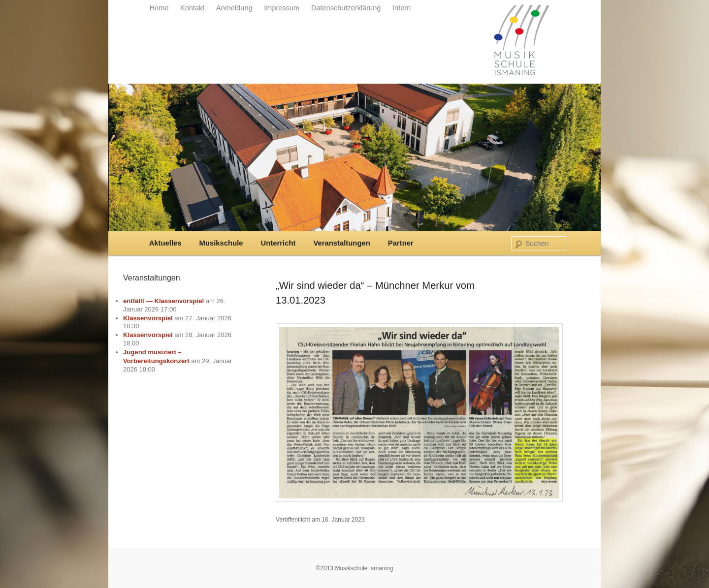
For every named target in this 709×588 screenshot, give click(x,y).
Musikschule (221, 243)
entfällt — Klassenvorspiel (163, 301)
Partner (401, 243)
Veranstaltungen (341, 243)
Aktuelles (165, 243)
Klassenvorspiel (148, 318)
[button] (22, 566)
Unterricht (278, 243)
